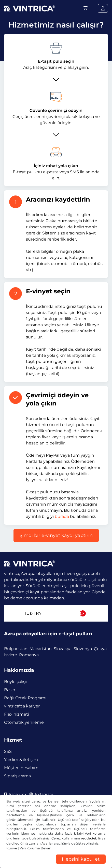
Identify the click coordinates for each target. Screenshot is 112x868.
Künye (12, 848)
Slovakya (63, 649)
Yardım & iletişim (21, 760)
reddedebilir (91, 838)
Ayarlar (47, 843)
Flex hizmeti (17, 714)
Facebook (15, 794)
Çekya (100, 649)
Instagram (41, 794)
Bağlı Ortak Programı (25, 698)
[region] (56, 864)
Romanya (29, 655)
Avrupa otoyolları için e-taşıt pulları (48, 634)
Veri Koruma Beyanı (36, 848)
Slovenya (83, 649)
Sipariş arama (17, 776)
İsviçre (11, 655)
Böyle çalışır (16, 682)
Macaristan (41, 649)
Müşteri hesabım (21, 768)
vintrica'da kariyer (22, 706)
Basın (10, 690)
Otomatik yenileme (24, 722)
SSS (8, 751)
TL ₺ (33, 613)
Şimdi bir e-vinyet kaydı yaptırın (56, 535)
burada (62, 516)
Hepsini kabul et (81, 859)
